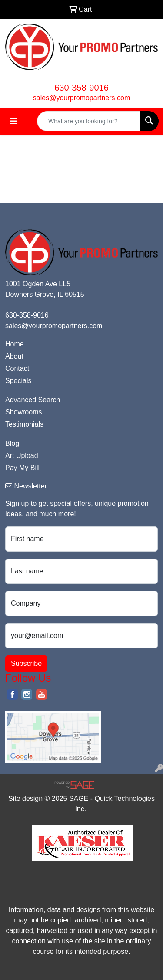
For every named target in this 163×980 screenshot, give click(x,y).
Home (15, 344)
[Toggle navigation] (13, 121)
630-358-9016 (81, 88)
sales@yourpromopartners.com (81, 98)
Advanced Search (33, 400)
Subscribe (26, 663)
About (14, 356)
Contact (17, 368)
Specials (18, 381)
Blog (12, 443)
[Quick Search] (89, 121)
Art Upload (22, 456)
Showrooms (23, 412)
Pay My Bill (22, 468)
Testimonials (24, 424)
